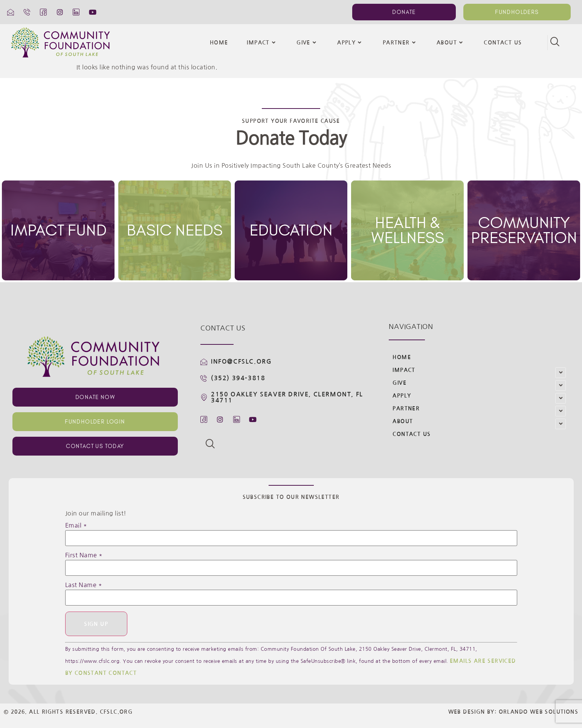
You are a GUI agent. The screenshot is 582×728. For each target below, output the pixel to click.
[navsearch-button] (555, 43)
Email (76, 525)
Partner (400, 43)
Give (307, 43)
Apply (350, 43)
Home (219, 43)
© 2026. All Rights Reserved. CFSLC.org (68, 712)
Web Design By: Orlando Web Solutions (513, 712)
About (451, 43)
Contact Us (503, 43)
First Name (84, 555)
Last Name (84, 585)
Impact (262, 43)
